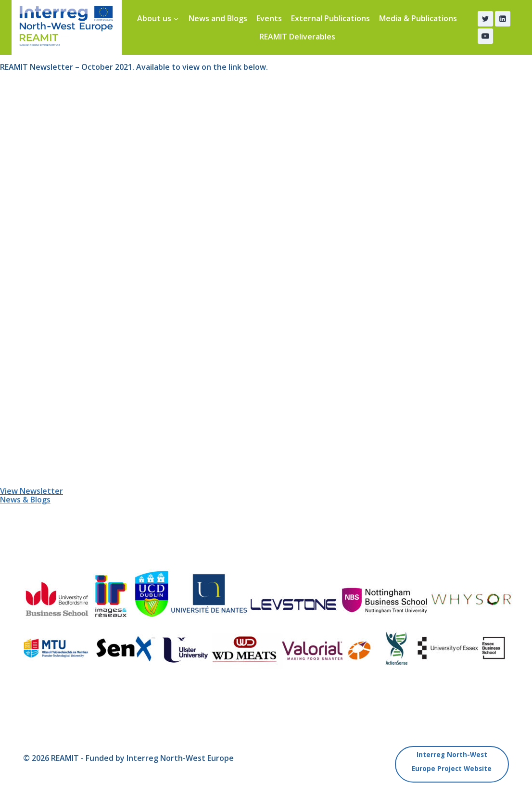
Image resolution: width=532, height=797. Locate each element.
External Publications (330, 18)
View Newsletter (32, 491)
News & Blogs (25, 500)
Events (269, 18)
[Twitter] (485, 19)
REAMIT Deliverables (297, 37)
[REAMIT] (67, 27)
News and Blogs (218, 18)
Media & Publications (418, 18)
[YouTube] (485, 36)
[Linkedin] (503, 19)
